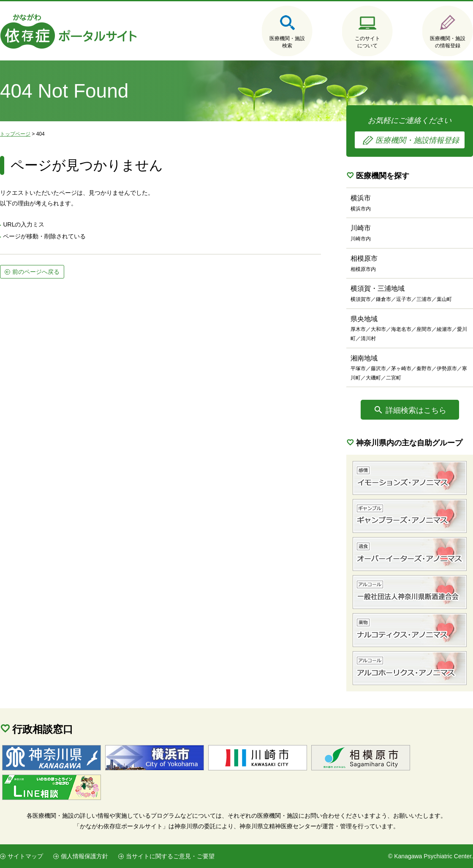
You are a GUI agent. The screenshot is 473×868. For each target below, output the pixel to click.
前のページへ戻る (36, 272)
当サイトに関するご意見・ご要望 (170, 856)
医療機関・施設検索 (287, 42)
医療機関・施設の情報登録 (448, 42)
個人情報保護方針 (84, 856)
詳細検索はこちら (416, 410)
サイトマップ (25, 856)
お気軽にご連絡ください (410, 132)
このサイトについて (367, 42)
